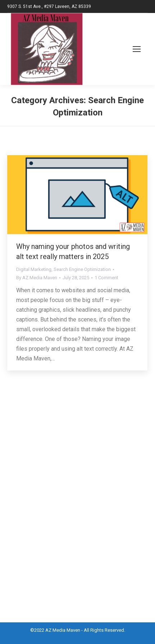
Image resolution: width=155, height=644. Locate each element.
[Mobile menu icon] (128, 49)
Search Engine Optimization (82, 269)
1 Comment (106, 278)
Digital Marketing (34, 269)
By (37, 278)
